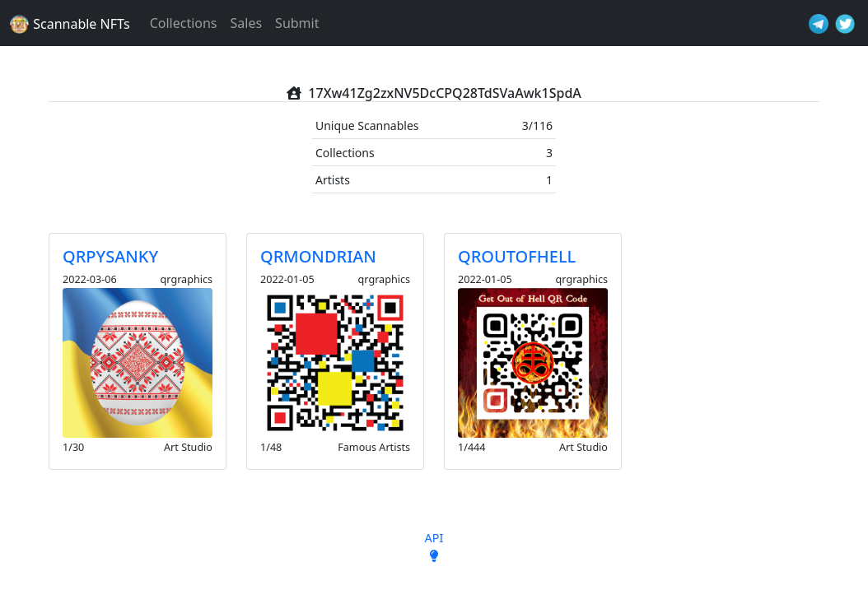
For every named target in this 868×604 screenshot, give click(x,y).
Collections (184, 23)
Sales (247, 23)
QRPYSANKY (110, 256)
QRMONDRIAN (318, 256)
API (434, 538)
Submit (297, 23)
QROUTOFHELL (517, 256)
